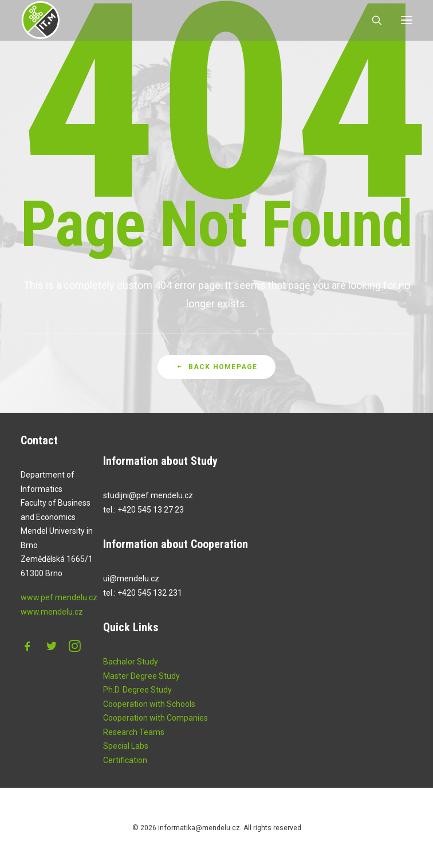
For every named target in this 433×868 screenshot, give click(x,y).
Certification (125, 772)
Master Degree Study (141, 688)
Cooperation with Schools (149, 716)
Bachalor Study (131, 674)
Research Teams (134, 744)
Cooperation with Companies (156, 730)
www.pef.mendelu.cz (59, 610)
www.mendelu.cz (52, 624)
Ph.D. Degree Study (137, 702)
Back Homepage (217, 392)
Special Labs (126, 758)
